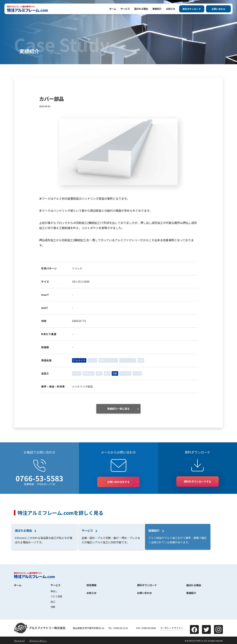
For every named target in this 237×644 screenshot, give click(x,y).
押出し (54, 591)
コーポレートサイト (170, 628)
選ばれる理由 (141, 9)
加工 (53, 602)
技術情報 (92, 585)
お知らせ (171, 9)
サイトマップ (19, 641)
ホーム (113, 9)
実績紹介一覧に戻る (118, 409)
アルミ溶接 (56, 596)
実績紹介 (157, 9)
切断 (53, 607)
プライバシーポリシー (38, 641)
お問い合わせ (218, 9)
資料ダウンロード (192, 9)
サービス (125, 9)
